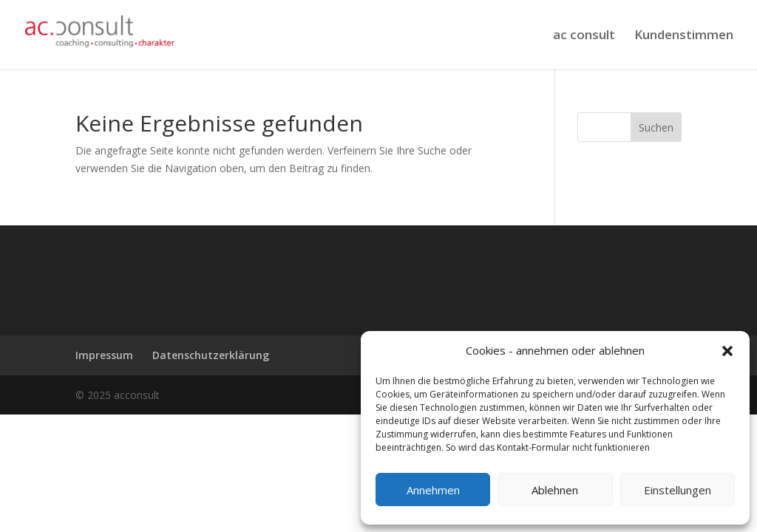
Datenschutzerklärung (211, 355)
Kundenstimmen (684, 36)
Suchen (656, 127)
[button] (727, 351)
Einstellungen (678, 490)
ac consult (584, 36)
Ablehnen (555, 490)
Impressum (104, 355)
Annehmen (433, 490)
